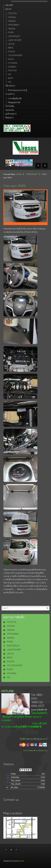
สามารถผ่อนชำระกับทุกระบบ (35, 751)
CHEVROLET (14, 36)
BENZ (11, 48)
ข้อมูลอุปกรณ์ (14, 102)
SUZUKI (12, 52)
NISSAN (12, 21)
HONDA (12, 17)
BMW (11, 78)
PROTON (13, 71)
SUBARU (12, 67)
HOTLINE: (8, 691)
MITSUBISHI (14, 25)
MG (10, 82)
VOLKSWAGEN (15, 55)
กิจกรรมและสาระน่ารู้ (18, 90)
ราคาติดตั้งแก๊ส (15, 99)
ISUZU (11, 59)
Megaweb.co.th (18, 861)
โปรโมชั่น (10, 106)
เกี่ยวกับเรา (10, 86)
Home (19, 174)
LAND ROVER (15, 40)
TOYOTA (12, 14)
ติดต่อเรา (10, 118)
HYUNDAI (13, 63)
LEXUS (11, 44)
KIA (10, 74)
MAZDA (12, 29)
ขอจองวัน (10, 110)
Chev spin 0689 (15, 186)
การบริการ (10, 94)
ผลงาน (8, 9)
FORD (11, 33)
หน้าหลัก (9, 5)
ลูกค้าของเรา (11, 114)
